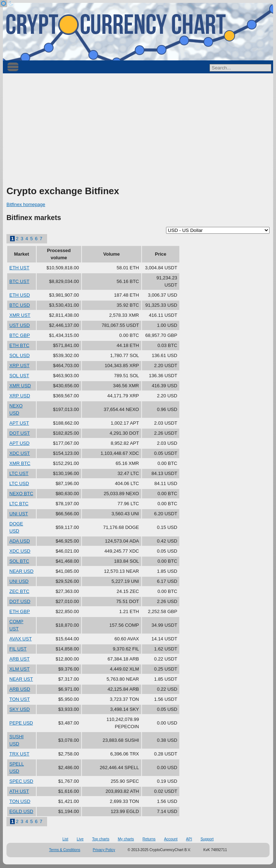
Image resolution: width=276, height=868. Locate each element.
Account (171, 839)
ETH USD (20, 295)
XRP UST (19, 366)
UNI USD (19, 581)
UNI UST (19, 514)
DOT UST (20, 433)
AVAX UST (20, 639)
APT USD (19, 443)
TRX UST (19, 754)
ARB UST (19, 659)
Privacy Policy (104, 850)
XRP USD (20, 396)
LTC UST (19, 473)
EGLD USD (21, 811)
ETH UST (19, 268)
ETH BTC (19, 345)
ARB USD (20, 689)
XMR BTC (20, 463)
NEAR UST (21, 679)
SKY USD (20, 709)
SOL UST (19, 376)
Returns (149, 839)
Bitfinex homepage (26, 204)
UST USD (20, 325)
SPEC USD (21, 781)
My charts (126, 839)
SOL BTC (19, 561)
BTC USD (20, 305)
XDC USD (20, 551)
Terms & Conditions (65, 850)
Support (207, 839)
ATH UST (19, 791)
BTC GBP (20, 335)
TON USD (20, 801)
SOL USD (20, 355)
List (65, 839)
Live (80, 839)
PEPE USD (21, 723)
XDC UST (20, 453)
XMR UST (20, 315)
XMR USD (20, 386)
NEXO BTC (21, 494)
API (189, 839)
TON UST (20, 699)
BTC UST (19, 281)
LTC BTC (19, 504)
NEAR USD (21, 571)
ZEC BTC (19, 591)
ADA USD (20, 541)
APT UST (19, 423)
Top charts (101, 839)
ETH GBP (20, 611)
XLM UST (19, 669)
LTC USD (19, 483)
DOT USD (20, 601)
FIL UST (18, 649)
